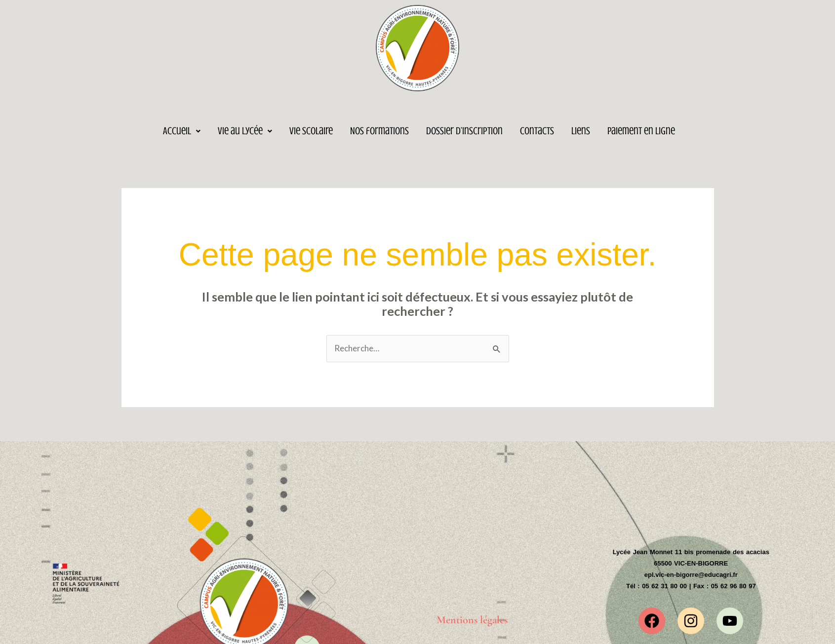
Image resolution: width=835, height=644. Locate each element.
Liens (581, 131)
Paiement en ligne (641, 131)
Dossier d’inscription (464, 131)
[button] (182, 131)
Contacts (537, 131)
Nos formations (379, 131)
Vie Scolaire (311, 131)
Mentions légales (472, 620)
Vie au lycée (245, 131)
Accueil (182, 131)
